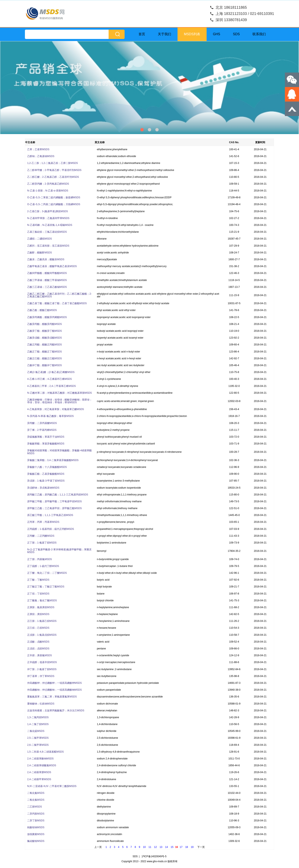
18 (187, 847)
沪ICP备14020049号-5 (154, 856)
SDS (236, 34)
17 (181, 847)
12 (155, 847)
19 (192, 847)
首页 (142, 34)
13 (161, 847)
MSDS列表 (192, 34)
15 (172, 847)
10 (144, 847)
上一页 (98, 847)
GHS (217, 34)
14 (166, 847)
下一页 (201, 847)
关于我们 (164, 34)
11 (150, 847)
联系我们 (259, 34)
